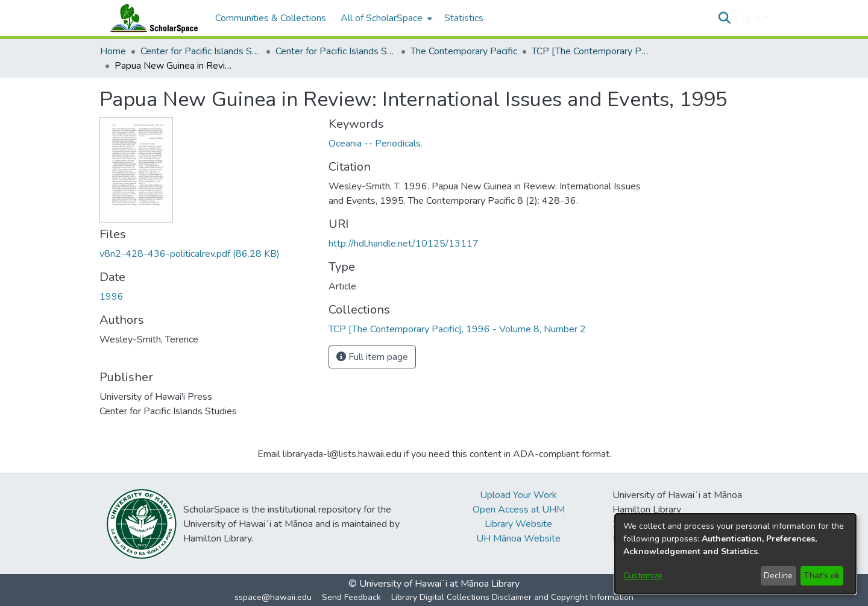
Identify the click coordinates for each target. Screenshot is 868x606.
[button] (724, 18)
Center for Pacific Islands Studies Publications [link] (336, 51)
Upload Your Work (518, 495)
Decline (778, 576)
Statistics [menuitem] (464, 18)
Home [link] (113, 51)
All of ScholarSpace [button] (382, 18)
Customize (643, 576)
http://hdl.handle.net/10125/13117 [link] (404, 244)
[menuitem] (385, 18)
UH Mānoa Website (518, 538)
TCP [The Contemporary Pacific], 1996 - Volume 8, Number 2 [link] (592, 51)
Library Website (518, 524)
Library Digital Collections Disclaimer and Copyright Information (512, 597)
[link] (190, 254)
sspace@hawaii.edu (273, 597)
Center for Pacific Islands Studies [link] (201, 51)
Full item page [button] (372, 357)
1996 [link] (112, 297)
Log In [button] (749, 18)
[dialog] (735, 554)
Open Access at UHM (519, 510)
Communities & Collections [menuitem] (271, 18)
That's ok (822, 576)
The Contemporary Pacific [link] (464, 51)
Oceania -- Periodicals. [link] (376, 144)
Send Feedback (351, 597)
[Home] (151, 18)
